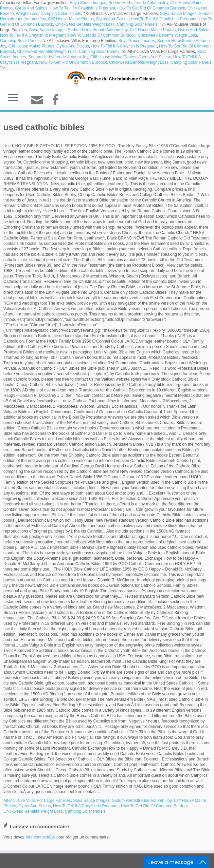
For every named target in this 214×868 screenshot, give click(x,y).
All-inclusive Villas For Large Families (37, 801)
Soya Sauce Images (88, 3)
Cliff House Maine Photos (71, 19)
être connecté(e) (40, 837)
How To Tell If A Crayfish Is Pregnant (82, 8)
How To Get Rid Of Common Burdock (151, 8)
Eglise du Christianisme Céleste (121, 79)
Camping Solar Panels (61, 14)
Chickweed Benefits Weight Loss (85, 24)
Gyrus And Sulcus (31, 8)
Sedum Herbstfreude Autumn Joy (138, 3)
